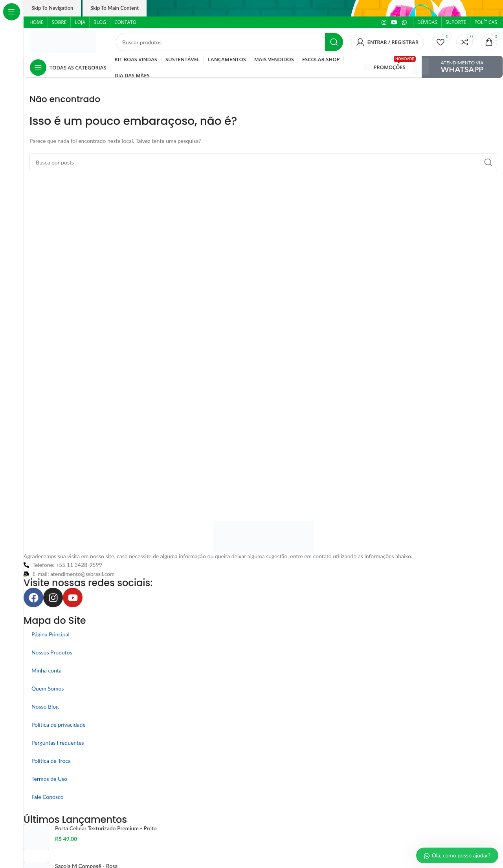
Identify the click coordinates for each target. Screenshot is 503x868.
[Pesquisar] (229, 42)
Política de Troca (51, 761)
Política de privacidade (59, 725)
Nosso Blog (45, 706)
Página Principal (50, 634)
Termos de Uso (49, 779)
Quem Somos (48, 688)
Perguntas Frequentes (58, 743)
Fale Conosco (48, 797)
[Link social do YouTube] (394, 23)
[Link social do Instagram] (384, 23)
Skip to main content (115, 8)
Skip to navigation (52, 8)
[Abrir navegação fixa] (68, 68)
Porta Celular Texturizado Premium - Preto (106, 828)
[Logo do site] (63, 41)
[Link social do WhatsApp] (404, 23)
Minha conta (47, 670)
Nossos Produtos (52, 652)
